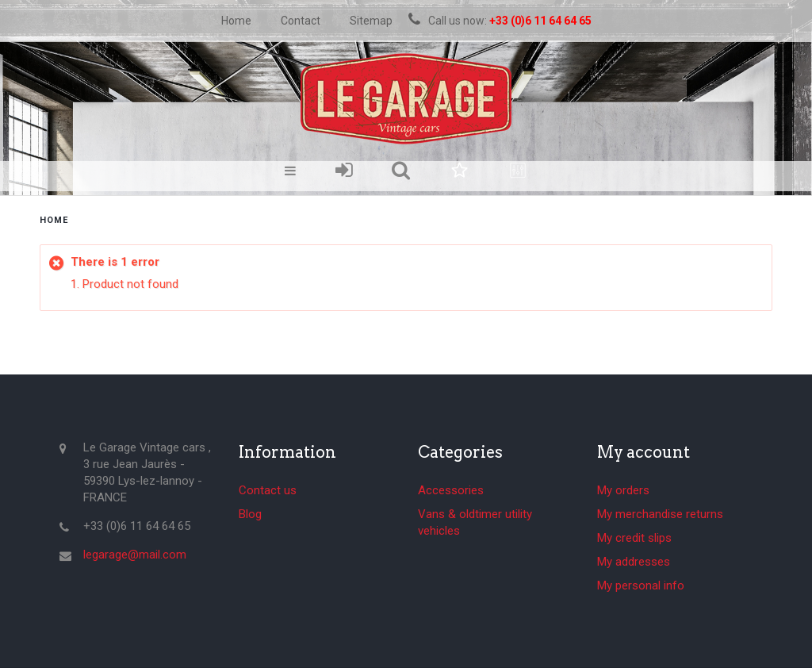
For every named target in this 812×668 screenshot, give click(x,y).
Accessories (451, 490)
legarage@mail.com (135, 555)
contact (301, 21)
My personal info (641, 585)
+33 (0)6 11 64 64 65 (540, 21)
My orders (623, 490)
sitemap (371, 21)
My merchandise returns (660, 514)
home (236, 21)
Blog (250, 514)
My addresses (634, 562)
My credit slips (634, 538)
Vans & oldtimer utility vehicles (475, 522)
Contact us (268, 490)
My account (643, 452)
